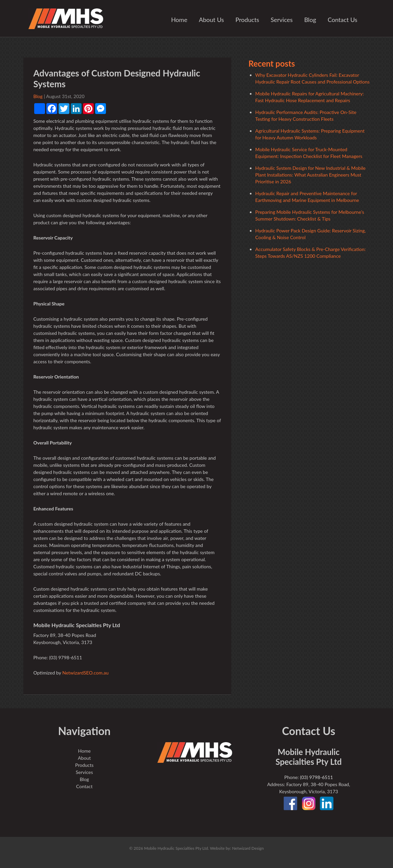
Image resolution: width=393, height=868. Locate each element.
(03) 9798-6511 (316, 777)
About (84, 758)
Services (282, 20)
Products (247, 20)
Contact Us (343, 20)
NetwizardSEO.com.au (85, 673)
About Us (211, 20)
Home (179, 20)
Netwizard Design (248, 848)
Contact (84, 786)
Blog (310, 20)
